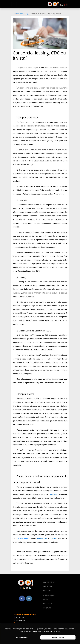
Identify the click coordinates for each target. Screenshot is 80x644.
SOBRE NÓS (48, 604)
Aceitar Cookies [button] (58, 637)
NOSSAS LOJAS (49, 595)
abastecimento (24, 538)
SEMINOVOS (48, 586)
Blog (27, 14)
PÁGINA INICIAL (49, 582)
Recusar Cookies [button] (22, 637)
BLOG (45, 599)
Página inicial (19, 14)
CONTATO (47, 608)
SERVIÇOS (47, 591)
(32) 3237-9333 (19, 620)
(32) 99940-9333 (19, 618)
